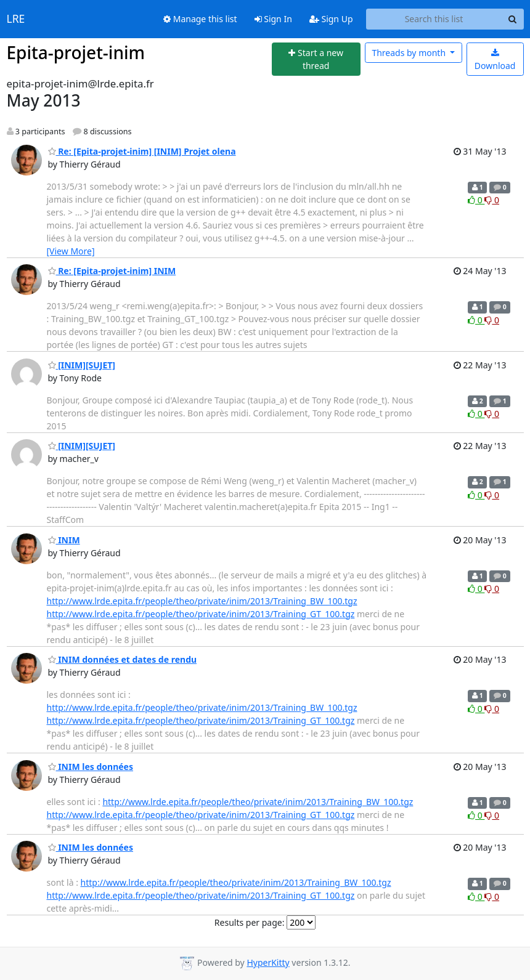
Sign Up (331, 19)
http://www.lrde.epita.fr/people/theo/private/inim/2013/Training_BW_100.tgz (202, 601)
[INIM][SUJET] (82, 365)
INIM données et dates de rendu (123, 659)
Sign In (273, 19)
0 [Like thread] (476, 200)
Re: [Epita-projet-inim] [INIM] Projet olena (142, 151)
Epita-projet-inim (76, 52)
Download (495, 60)
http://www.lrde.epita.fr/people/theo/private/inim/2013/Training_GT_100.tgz (201, 614)
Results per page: (250, 922)
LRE (16, 19)
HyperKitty (268, 962)
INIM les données (91, 767)
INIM (64, 540)
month (410, 53)
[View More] (71, 251)
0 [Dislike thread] (492, 200)
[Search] (513, 19)
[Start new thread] (316, 59)
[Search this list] (434, 19)
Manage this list (200, 19)
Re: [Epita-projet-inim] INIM (112, 271)
